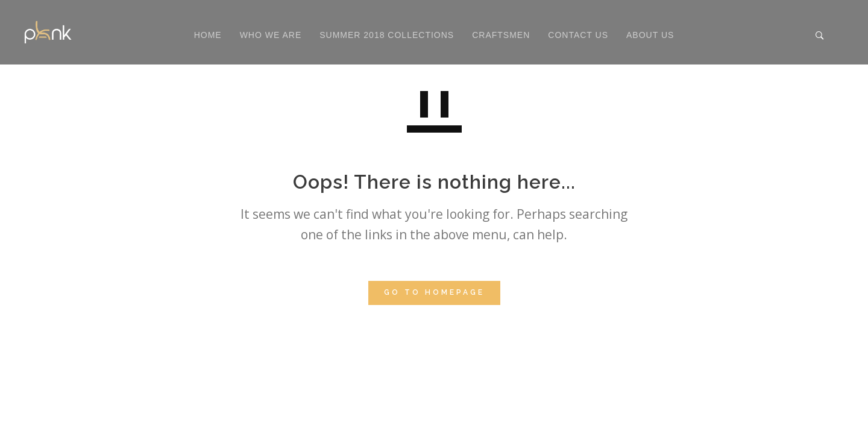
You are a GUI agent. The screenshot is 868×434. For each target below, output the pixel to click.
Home (208, 35)
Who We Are (271, 35)
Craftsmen (501, 35)
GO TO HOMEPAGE (434, 292)
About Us (650, 35)
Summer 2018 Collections (387, 35)
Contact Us (578, 35)
